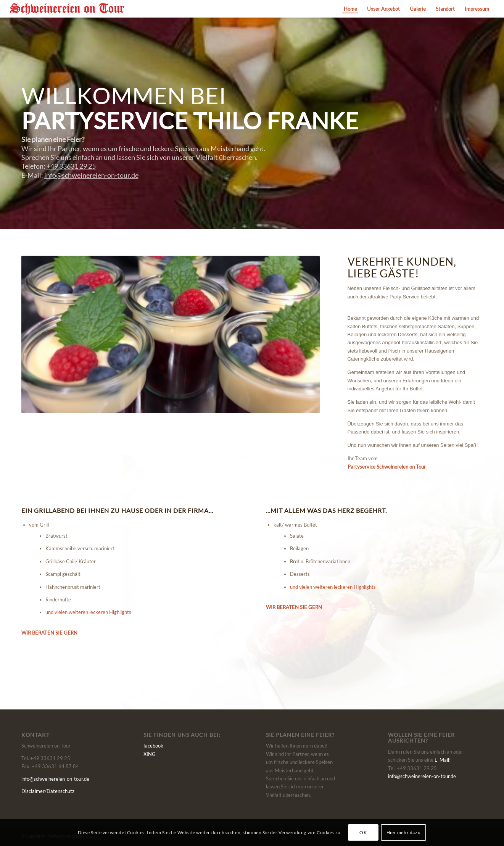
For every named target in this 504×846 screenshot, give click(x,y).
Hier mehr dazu (403, 832)
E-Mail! (443, 760)
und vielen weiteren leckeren (88, 612)
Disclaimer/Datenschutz (48, 791)
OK (363, 832)
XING (150, 754)
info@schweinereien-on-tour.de (91, 175)
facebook (153, 746)
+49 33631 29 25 (71, 166)
